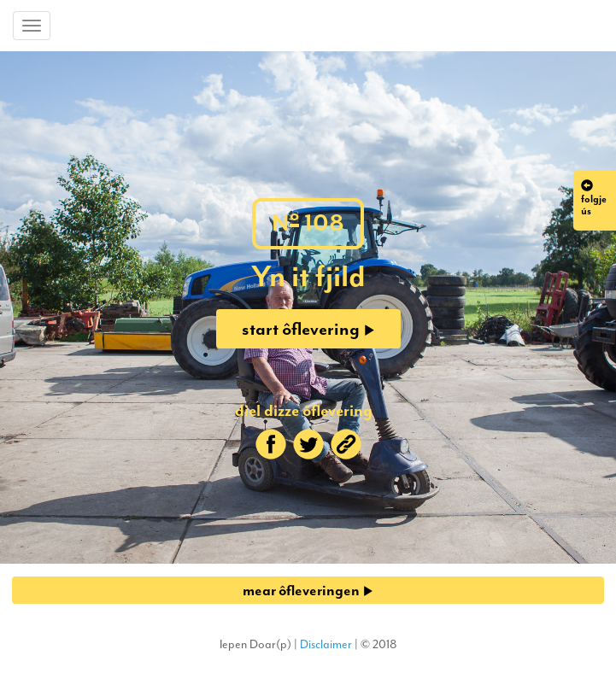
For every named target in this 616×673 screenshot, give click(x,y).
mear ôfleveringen (308, 590)
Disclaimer (326, 644)
